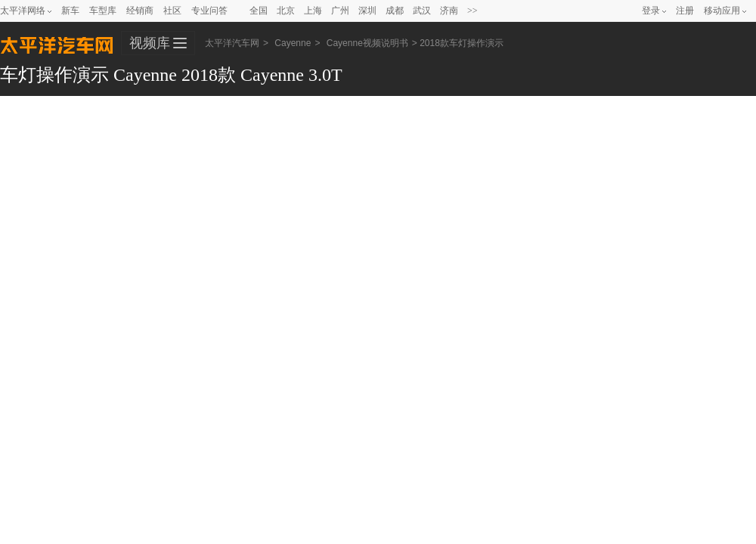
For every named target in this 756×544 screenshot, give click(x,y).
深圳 (367, 11)
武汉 (422, 11)
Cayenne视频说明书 (367, 43)
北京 (286, 11)
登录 (651, 11)
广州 (340, 11)
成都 (395, 11)
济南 (449, 11)
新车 (70, 11)
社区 (172, 11)
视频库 (150, 43)
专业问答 (209, 11)
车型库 (103, 11)
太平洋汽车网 (57, 44)
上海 (313, 11)
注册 (685, 11)
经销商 (140, 11)
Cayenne (293, 43)
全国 (259, 11)
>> (472, 11)
